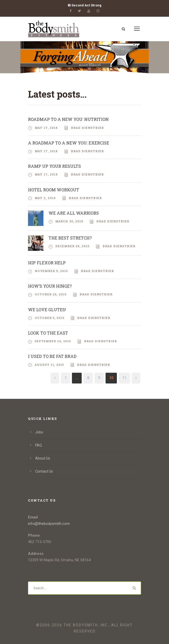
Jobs (39, 432)
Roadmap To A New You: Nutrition (68, 119)
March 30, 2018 (69, 221)
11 (124, 378)
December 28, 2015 (72, 246)
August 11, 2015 (49, 365)
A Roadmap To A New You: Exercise (69, 143)
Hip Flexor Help (47, 263)
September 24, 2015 (53, 341)
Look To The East (48, 333)
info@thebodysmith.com (49, 524)
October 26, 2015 (51, 294)
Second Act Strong (85, 5)
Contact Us (44, 471)
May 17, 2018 (46, 128)
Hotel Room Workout (54, 190)
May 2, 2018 (45, 198)
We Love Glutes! (47, 310)
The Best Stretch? (70, 238)
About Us (43, 458)
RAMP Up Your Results (54, 166)
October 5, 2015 (49, 318)
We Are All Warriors (74, 213)
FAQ (39, 445)
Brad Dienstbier (87, 128)
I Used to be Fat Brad (52, 356)
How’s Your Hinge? (50, 286)
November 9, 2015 (51, 271)
